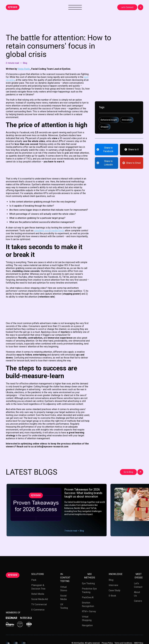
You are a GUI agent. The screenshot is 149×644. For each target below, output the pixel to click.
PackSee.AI (88, 597)
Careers (138, 601)
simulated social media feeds (49, 231)
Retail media (38, 594)
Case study (115, 590)
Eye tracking (88, 583)
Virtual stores (64, 589)
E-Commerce (38, 610)
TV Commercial (39, 604)
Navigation (87, 625)
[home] (13, 7)
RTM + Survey (89, 611)
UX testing (64, 606)
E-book (112, 596)
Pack (34, 580)
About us (137, 594)
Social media (63, 597)
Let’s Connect (138, 585)
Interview (113, 585)
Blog (111, 580)
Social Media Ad (40, 599)
